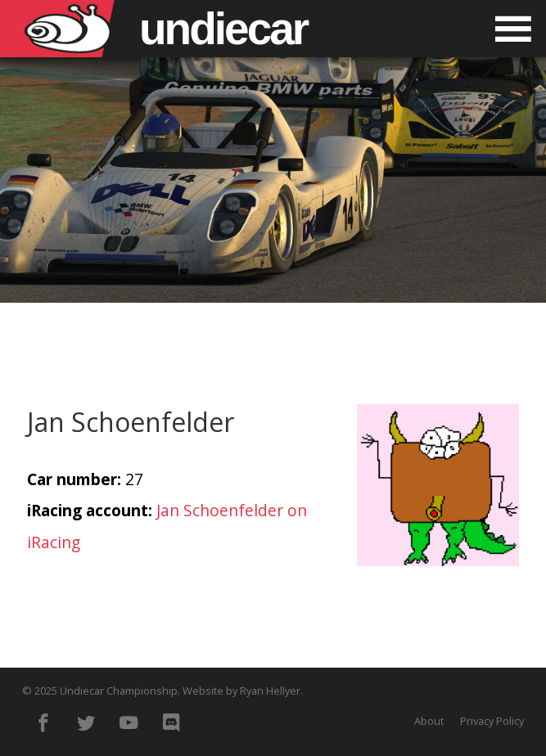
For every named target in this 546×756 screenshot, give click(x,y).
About (429, 721)
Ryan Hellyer (270, 691)
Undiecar (223, 29)
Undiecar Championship (119, 691)
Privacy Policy (492, 721)
